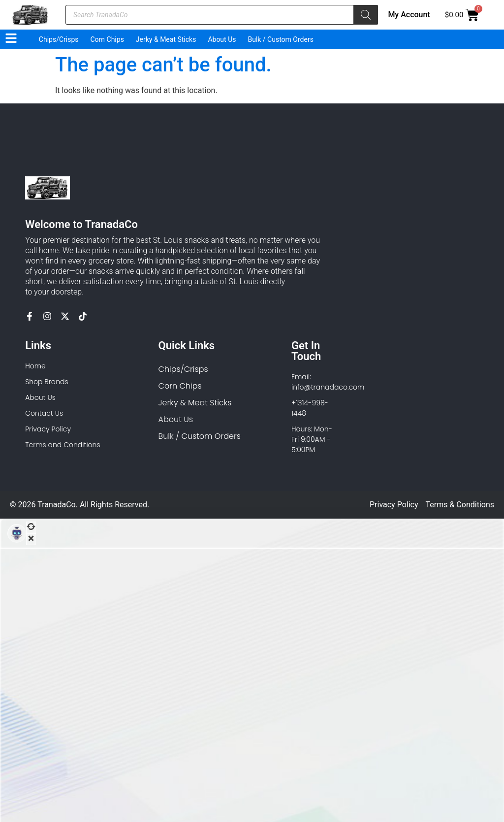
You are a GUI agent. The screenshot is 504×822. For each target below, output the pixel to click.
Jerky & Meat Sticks (166, 39)
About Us (222, 39)
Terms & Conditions (460, 505)
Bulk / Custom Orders (280, 39)
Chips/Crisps (59, 39)
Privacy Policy (394, 505)
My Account (409, 15)
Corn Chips (107, 39)
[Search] (366, 15)
